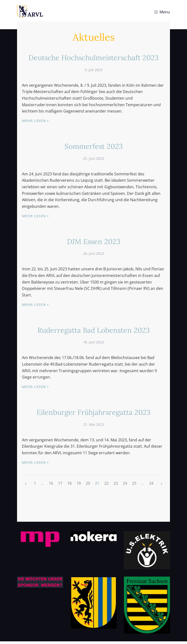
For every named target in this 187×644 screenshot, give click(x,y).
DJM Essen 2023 (93, 241)
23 (116, 483)
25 (134, 483)
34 (151, 483)
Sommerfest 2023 (93, 146)
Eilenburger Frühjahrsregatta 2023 (94, 412)
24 (125, 483)
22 (106, 483)
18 (69, 483)
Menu (162, 12)
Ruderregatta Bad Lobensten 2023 (93, 330)
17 (60, 483)
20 (88, 483)
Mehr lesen (34, 121)
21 (97, 483)
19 (79, 483)
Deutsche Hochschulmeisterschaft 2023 (93, 57)
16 (51, 483)
